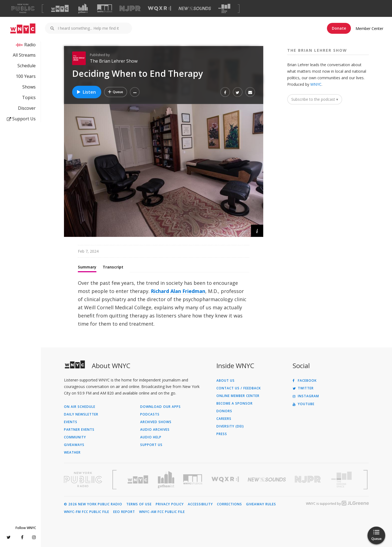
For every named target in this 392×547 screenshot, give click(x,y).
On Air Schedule (80, 407)
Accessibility (200, 504)
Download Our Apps (160, 407)
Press (222, 434)
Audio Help (151, 437)
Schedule (27, 66)
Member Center (369, 28)
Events (71, 422)
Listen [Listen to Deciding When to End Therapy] (86, 92)
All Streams (24, 55)
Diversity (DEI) (230, 426)
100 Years (26, 76)
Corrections (229, 504)
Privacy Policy (170, 504)
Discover (27, 108)
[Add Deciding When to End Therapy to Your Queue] (116, 92)
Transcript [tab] (113, 267)
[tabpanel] (164, 303)
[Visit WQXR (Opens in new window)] (159, 9)
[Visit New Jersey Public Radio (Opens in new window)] (308, 479)
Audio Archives (155, 430)
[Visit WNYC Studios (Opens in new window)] (105, 8)
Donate (339, 28)
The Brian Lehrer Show (114, 61)
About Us (226, 381)
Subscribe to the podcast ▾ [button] (315, 99)
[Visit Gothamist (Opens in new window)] (83, 8)
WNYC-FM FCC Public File (87, 512)
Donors (224, 411)
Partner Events (79, 430)
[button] (135, 92)
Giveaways (74, 445)
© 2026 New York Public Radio (93, 504)
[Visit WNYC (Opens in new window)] (60, 8)
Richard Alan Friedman (178, 291)
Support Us (21, 119)
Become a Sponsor (235, 404)
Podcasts (150, 414)
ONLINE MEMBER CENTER (238, 396)
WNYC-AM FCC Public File (162, 512)
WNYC (316, 84)
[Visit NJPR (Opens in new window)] (130, 9)
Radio (30, 45)
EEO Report (124, 512)
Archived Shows (156, 422)
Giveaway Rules (261, 504)
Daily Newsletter (81, 414)
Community (75, 437)
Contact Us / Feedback (239, 388)
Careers (224, 419)
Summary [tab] (87, 267)
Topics (29, 97)
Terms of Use (139, 504)
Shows (29, 87)
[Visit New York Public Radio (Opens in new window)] (83, 479)
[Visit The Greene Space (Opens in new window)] (224, 9)
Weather (72, 453)
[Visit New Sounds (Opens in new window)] (195, 8)
